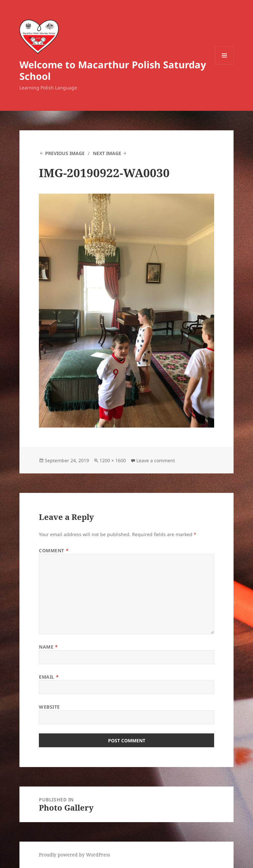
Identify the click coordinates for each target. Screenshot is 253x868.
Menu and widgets (225, 64)
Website (49, 707)
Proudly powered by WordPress (74, 855)
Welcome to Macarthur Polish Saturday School (113, 70)
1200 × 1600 (113, 460)
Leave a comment (156, 460)
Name (48, 647)
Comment (54, 550)
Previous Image (65, 153)
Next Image (107, 153)
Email (49, 677)
